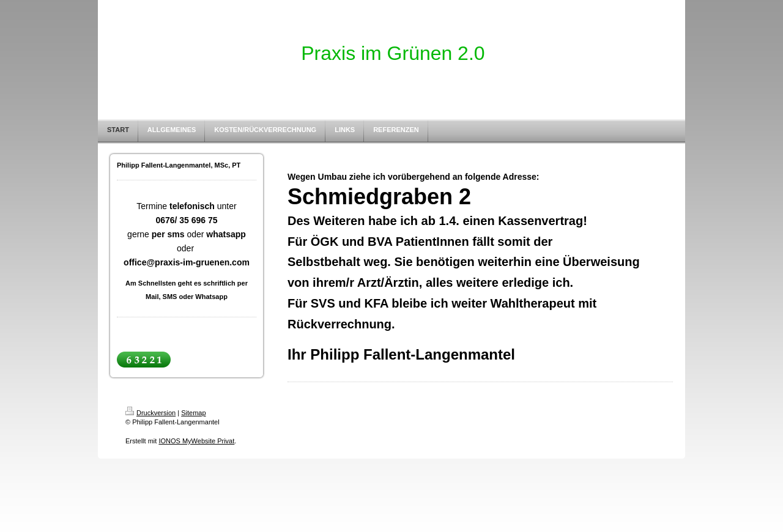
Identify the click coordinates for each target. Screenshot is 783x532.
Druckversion (150, 413)
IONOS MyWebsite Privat (196, 441)
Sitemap (193, 413)
